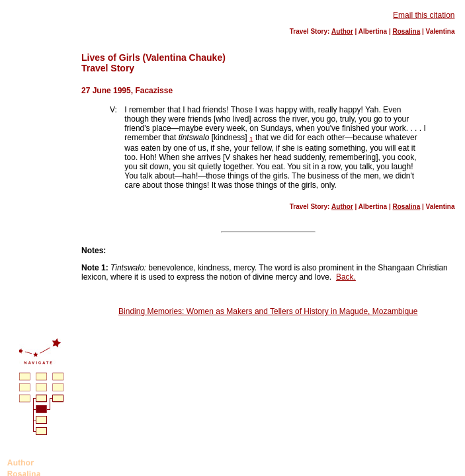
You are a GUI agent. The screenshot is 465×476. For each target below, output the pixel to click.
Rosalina (407, 31)
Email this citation (424, 15)
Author (342, 31)
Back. (346, 277)
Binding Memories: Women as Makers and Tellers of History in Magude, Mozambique (268, 311)
